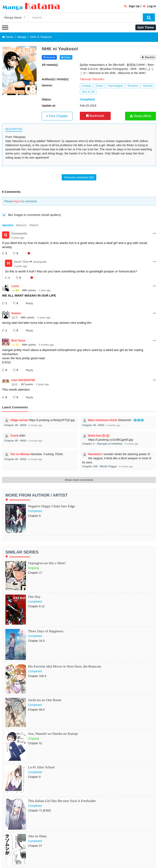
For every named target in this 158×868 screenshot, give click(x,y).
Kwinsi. (16, 313)
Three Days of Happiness (46, 631)
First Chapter (57, 116)
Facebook (49, 57)
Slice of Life (88, 92)
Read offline (141, 116)
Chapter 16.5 (36, 641)
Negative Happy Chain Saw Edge (52, 506)
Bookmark (95, 116)
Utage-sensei (19, 420)
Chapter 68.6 (36, 710)
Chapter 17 (35, 573)
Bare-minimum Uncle (103, 420)
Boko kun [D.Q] (99, 436)
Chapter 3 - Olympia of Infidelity (102, 444)
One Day (34, 597)
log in (17, 201)
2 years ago (44, 318)
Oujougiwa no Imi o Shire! (47, 563)
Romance (133, 86)
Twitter (66, 57)
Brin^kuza (18, 340)
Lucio (15, 286)
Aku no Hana (37, 836)
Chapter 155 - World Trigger (100, 466)
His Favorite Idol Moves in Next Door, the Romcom (65, 666)
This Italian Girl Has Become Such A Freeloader (62, 801)
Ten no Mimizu (20, 454)
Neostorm (95, 454)
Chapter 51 (35, 743)
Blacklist (148, 57)
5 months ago (46, 345)
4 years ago (18, 238)
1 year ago (45, 290)
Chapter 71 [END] (39, 810)
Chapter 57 (35, 846)
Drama (99, 86)
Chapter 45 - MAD (15, 425)
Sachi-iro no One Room (45, 700)
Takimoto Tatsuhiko (92, 79)
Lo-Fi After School (41, 767)
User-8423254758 (23, 380)
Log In (149, 6)
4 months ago (35, 425)
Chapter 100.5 (37, 676)
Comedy (86, 86)
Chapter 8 (34, 516)
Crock (14, 436)
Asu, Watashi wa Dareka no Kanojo (53, 734)
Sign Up (132, 6)
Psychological (115, 86)
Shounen (148, 86)
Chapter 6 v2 (36, 606)
